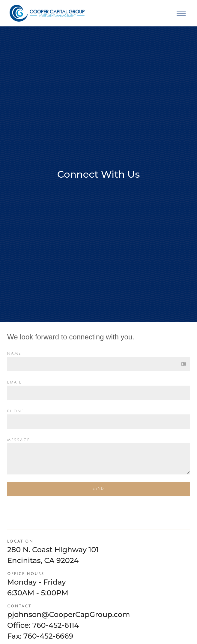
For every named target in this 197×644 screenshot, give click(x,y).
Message (19, 440)
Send (98, 489)
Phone (16, 411)
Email (15, 382)
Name (14, 354)
